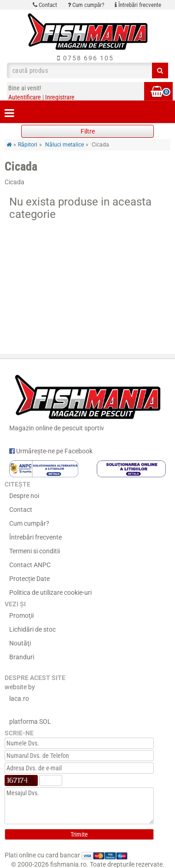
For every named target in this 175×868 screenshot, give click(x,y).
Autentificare (25, 97)
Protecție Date (29, 579)
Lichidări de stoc (32, 629)
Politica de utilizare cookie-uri (50, 592)
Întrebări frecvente (138, 5)
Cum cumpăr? (86, 5)
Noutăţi (20, 643)
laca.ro (19, 698)
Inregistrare (60, 97)
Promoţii (21, 616)
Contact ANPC (30, 565)
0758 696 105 (85, 58)
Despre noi (24, 496)
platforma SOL (30, 721)
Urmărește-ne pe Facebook (51, 451)
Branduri (22, 657)
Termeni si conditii (35, 551)
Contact (45, 5)
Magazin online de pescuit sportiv (87, 401)
